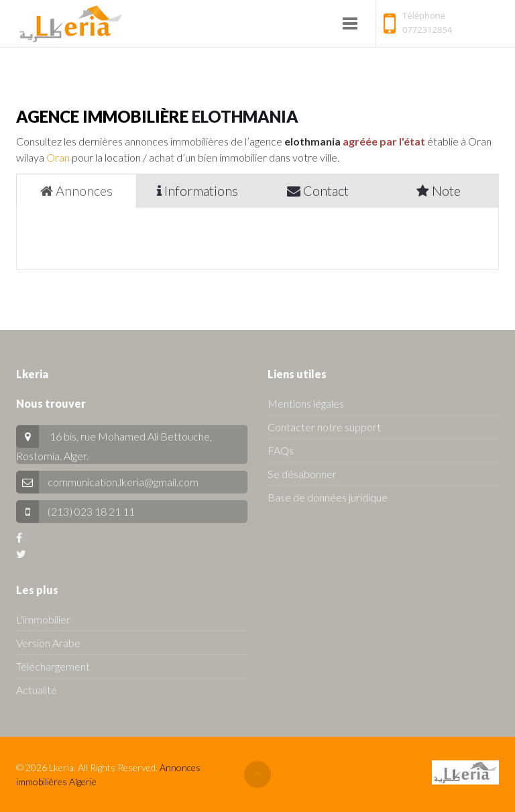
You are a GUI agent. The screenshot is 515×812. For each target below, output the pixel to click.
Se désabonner (302, 474)
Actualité (37, 690)
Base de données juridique (328, 497)
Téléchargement (53, 666)
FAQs (281, 450)
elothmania (245, 116)
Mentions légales (306, 403)
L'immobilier (43, 619)
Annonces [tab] (76, 190)
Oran (58, 157)
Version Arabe (48, 643)
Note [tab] (439, 190)
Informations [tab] (197, 190)
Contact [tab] (318, 190)
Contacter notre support (324, 427)
